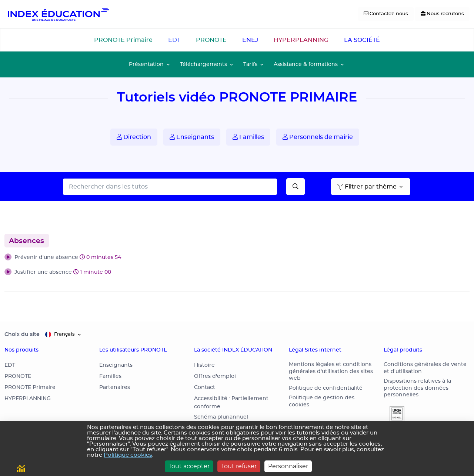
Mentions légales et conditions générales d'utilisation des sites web (331, 371)
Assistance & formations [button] (306, 64)
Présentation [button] (146, 64)
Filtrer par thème (367, 187)
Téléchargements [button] (203, 64)
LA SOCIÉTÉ (362, 40)
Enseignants (192, 137)
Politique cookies (128, 455)
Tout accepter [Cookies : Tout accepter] (189, 466)
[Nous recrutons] (442, 14)
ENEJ (250, 40)
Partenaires (115, 387)
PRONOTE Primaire (123, 40)
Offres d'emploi (215, 376)
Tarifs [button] (250, 64)
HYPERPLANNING (301, 40)
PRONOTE (211, 40)
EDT (174, 40)
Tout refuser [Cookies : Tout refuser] (239, 466)
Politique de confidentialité (326, 388)
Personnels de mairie (318, 137)
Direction (134, 137)
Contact (205, 387)
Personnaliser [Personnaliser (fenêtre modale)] (288, 466)
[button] (237, 258)
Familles (248, 137)
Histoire (204, 365)
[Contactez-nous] (386, 14)
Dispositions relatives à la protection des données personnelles (417, 388)
